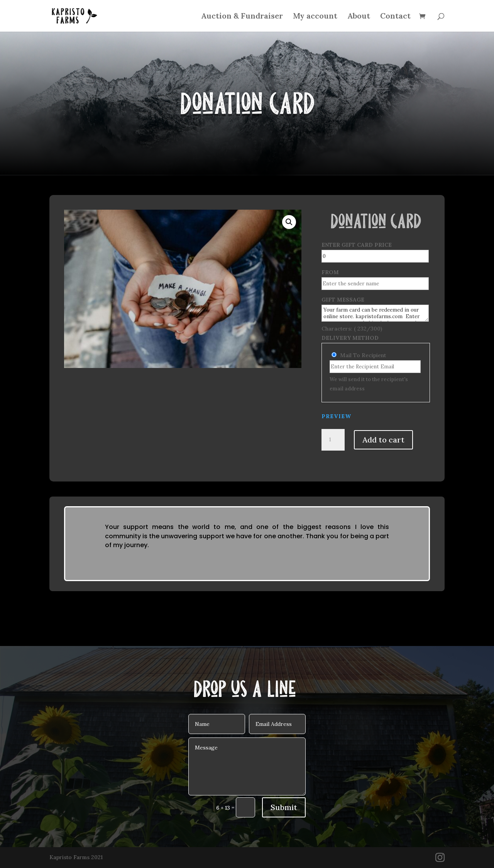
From (330, 272)
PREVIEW (336, 416)
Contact (395, 17)
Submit (284, 807)
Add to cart (383, 440)
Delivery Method (350, 338)
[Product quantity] (333, 440)
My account (315, 17)
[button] (289, 222)
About (359, 17)
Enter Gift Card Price (357, 245)
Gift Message (343, 300)
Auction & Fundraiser (242, 17)
